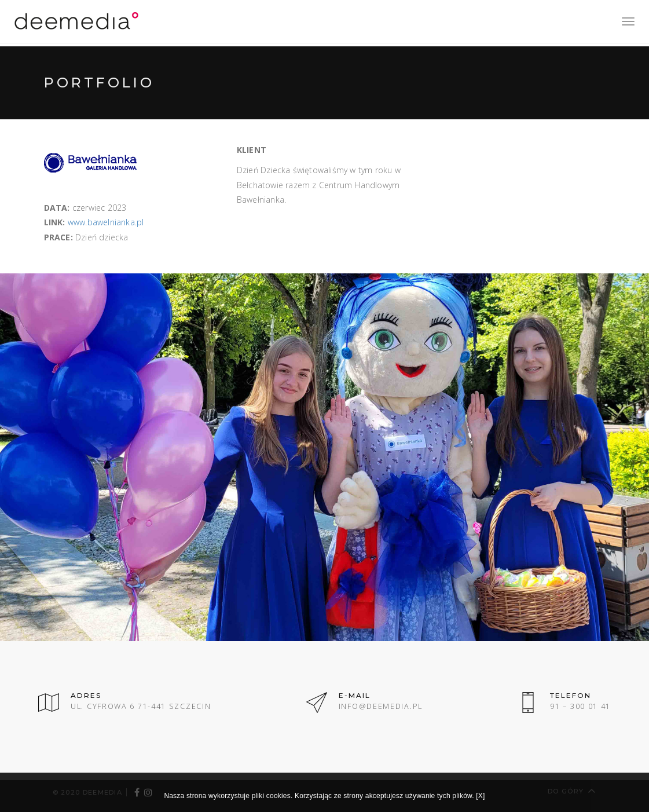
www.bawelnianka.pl (106, 222)
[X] (480, 796)
